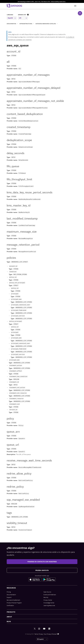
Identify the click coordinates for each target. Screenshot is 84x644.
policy (10, 418)
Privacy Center (48, 600)
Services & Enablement (13, 600)
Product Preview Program (14, 603)
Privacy (41, 634)
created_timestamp (19, 127)
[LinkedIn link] (49, 629)
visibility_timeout (17, 523)
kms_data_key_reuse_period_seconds (30, 192)
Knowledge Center (49, 603)
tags (9, 512)
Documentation (11, 595)
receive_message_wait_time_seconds (29, 460)
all (8, 61)
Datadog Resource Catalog (46, 23)
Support (9, 597)
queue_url (13, 444)
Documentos (11, 23)
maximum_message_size (22, 231)
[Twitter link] (35, 629)
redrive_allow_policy (19, 473)
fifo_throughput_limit (19, 179)
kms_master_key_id (19, 205)
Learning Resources (49, 605)
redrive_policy (15, 486)
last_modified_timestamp (22, 218)
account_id (13, 51)
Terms (36, 634)
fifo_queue (13, 166)
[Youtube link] (44, 629)
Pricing (9, 592)
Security (46, 597)
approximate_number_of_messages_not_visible (35, 101)
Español (12, 18)
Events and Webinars (50, 595)
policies (11, 257)
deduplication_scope (19, 140)
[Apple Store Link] (35, 580)
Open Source (47, 592)
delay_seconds (16, 153)
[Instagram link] (39, 629)
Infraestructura (26, 23)
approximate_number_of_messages (28, 74)
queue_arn (13, 431)
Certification (10, 605)
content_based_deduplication (25, 114)
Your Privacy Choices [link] (51, 634)
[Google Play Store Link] (49, 580)
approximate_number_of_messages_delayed (33, 88)
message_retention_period (23, 244)
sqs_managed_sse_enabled (23, 499)
